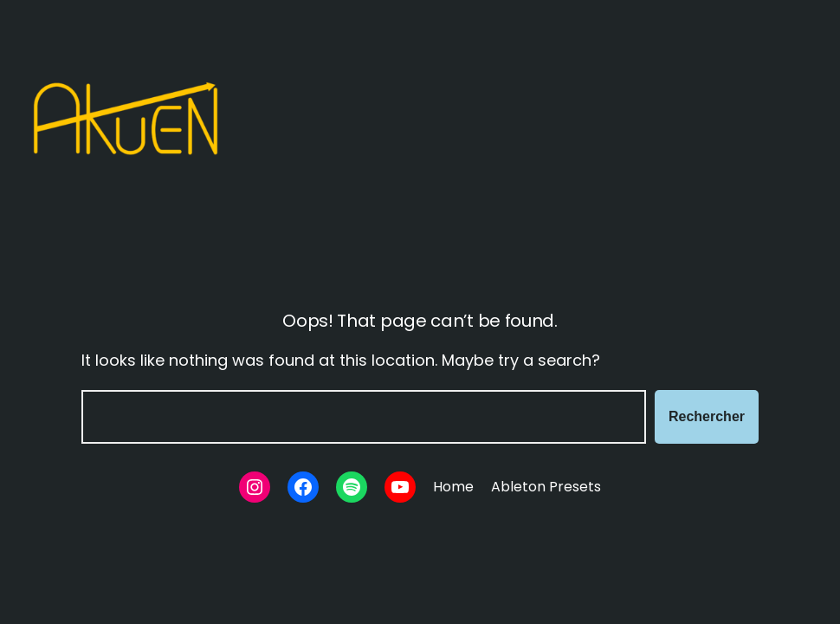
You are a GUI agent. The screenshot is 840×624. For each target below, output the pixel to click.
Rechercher (707, 416)
